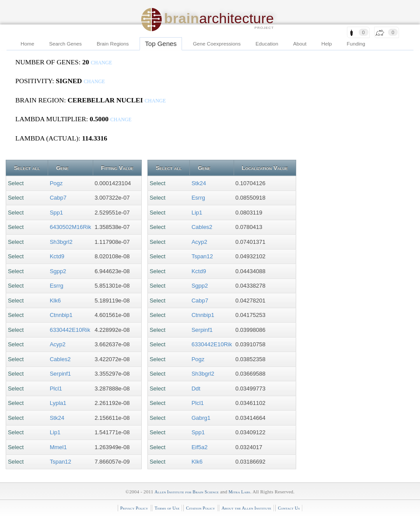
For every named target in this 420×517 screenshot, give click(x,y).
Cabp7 (58, 198)
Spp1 (56, 213)
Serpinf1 (60, 374)
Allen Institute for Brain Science (187, 492)
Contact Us (289, 508)
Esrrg (57, 286)
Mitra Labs (239, 492)
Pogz (56, 183)
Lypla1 (58, 403)
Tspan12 (61, 462)
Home (27, 44)
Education (267, 44)
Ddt (196, 389)
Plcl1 (56, 389)
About (300, 44)
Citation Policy (200, 508)
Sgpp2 (58, 271)
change (101, 63)
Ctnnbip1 (61, 315)
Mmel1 (58, 447)
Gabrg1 (201, 418)
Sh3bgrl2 (61, 242)
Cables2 (60, 359)
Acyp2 (58, 344)
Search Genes (65, 44)
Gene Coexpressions (217, 44)
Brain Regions (113, 44)
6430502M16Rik (71, 227)
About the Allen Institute (246, 508)
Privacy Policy (134, 508)
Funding (356, 44)
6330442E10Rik (70, 330)
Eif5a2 (200, 447)
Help (327, 44)
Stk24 (57, 418)
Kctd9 (57, 256)
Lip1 (55, 432)
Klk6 (55, 301)
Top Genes (161, 44)
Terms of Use (167, 508)
